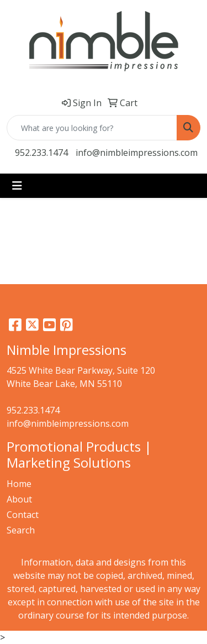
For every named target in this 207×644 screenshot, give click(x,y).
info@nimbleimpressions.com (137, 153)
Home (19, 484)
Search (21, 530)
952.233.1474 (41, 153)
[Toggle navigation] (17, 186)
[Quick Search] (92, 128)
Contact (23, 515)
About (19, 499)
